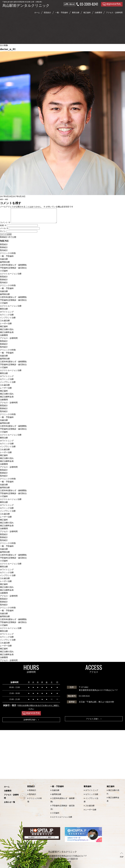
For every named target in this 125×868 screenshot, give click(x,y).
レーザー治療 (6, 326)
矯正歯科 (87, 13)
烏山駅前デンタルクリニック (60, 866)
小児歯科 (4, 274)
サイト (3, 234)
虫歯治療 (4, 262)
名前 (3, 228)
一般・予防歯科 (62, 13)
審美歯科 (87, 790)
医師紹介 (4, 250)
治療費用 (4, 338)
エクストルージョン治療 (11, 277)
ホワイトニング (7, 315)
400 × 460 (4, 199)
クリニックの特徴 (8, 256)
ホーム (37, 13)
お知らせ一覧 (10, 800)
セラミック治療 (7, 318)
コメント (5, 225)
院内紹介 (4, 253)
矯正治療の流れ (7, 332)
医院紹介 (47, 13)
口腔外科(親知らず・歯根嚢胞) (13, 268)
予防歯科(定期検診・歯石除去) (13, 271)
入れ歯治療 (5, 323)
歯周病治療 (5, 265)
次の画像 (4, 45)
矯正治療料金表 (7, 335)
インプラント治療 (8, 321)
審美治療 (76, 13)
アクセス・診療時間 (9, 341)
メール (4, 231)
